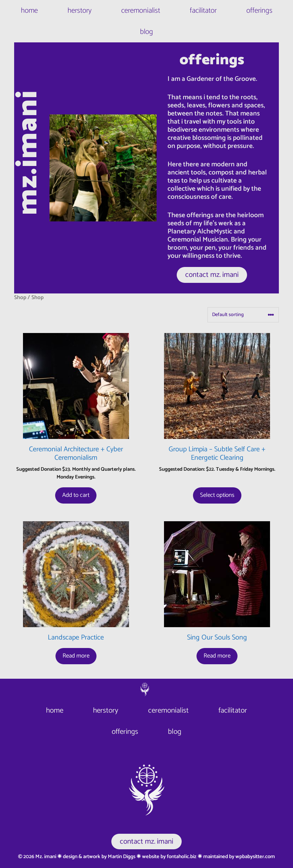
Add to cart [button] (76, 495)
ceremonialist (141, 11)
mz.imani (28, 153)
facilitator (203, 11)
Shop (20, 298)
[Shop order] (243, 315)
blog (146, 32)
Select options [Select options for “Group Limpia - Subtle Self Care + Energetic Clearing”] (217, 495)
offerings (259, 11)
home (29, 11)
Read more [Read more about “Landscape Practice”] (76, 656)
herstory (80, 11)
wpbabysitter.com (255, 857)
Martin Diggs (122, 857)
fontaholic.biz (182, 857)
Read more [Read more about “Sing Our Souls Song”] (217, 656)
